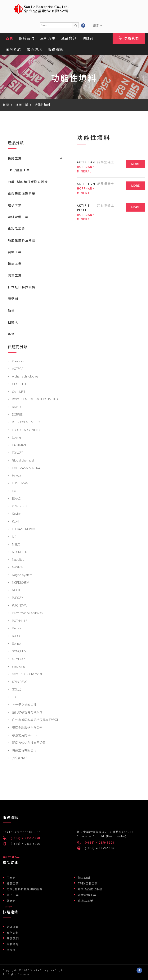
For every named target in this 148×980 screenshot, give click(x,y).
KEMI (13, 521)
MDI (13, 537)
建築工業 (15, 264)
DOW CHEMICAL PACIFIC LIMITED (33, 399)
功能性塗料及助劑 (22, 240)
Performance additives (25, 613)
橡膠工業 (22, 105)
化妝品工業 (16, 229)
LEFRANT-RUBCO (21, 529)
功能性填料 (43, 105)
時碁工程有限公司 (22, 750)
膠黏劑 (13, 299)
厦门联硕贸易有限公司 (25, 712)
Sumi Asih (16, 659)
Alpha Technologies (23, 376)
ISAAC (14, 499)
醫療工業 (15, 252)
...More (8, 907)
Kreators (16, 361)
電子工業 (15, 205)
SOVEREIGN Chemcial (25, 674)
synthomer (17, 666)
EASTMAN (17, 445)
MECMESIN (18, 552)
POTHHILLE (18, 621)
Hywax (14, 476)
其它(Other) (18, 758)
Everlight (16, 437)
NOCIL (14, 590)
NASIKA (15, 567)
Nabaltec (16, 560)
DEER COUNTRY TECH (25, 422)
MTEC (14, 544)
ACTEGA (16, 369)
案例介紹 (13, 50)
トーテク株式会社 (22, 705)
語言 (98, 26)
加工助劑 (84, 878)
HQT (13, 491)
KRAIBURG (17, 506)
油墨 (11, 311)
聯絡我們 (129, 38)
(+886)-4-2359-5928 (25, 838)
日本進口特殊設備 (22, 287)
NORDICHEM (18, 583)
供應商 (88, 38)
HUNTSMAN (18, 483)
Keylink (15, 514)
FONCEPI (16, 453)
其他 (11, 334)
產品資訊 (69, 38)
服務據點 (56, 50)
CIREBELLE (17, 384)
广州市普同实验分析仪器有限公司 (33, 720)
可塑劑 (11, 878)
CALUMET (17, 392)
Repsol (15, 628)
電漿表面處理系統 (22, 194)
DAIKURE (16, 407)
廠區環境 (34, 50)
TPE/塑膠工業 (19, 170)
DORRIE (15, 415)
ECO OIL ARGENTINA (24, 430)
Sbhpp (14, 644)
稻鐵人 (13, 322)
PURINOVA (17, 605)
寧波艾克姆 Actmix (23, 735)
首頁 (10, 38)
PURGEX (16, 598)
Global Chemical (21, 460)
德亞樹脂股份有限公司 (25, 728)
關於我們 (27, 38)
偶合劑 (11, 901)
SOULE (15, 689)
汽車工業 (15, 276)
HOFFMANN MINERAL (25, 468)
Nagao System (20, 575)
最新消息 (48, 38)
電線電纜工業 (18, 217)
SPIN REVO (18, 682)
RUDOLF (16, 636)
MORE (136, 164)
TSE (13, 697)
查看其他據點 (11, 857)
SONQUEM (17, 651)
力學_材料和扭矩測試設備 (28, 182)
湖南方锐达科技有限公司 (27, 743)
